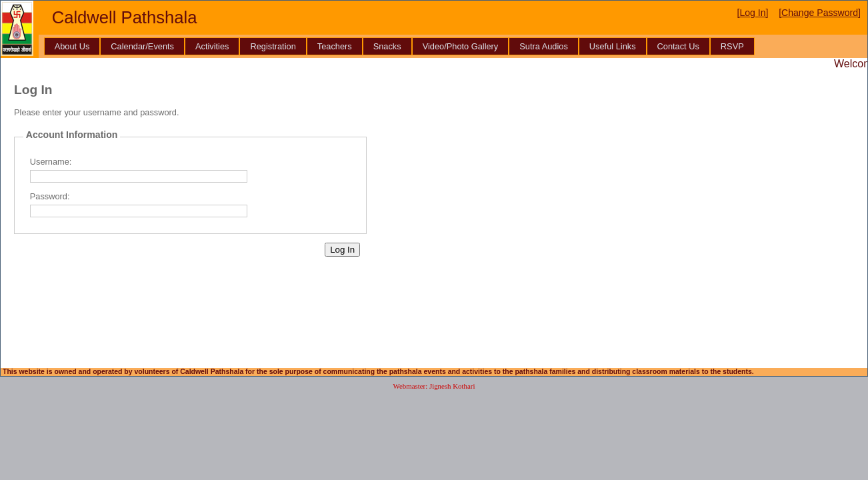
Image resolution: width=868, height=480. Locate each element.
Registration (273, 46)
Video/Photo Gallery (461, 46)
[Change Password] (820, 13)
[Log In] (753, 13)
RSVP (732, 46)
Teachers (335, 46)
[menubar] (399, 46)
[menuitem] (72, 46)
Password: (50, 196)
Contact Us (678, 46)
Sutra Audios (544, 46)
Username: (51, 162)
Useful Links (613, 46)
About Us (72, 46)
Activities (212, 46)
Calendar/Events (142, 46)
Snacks (387, 46)
